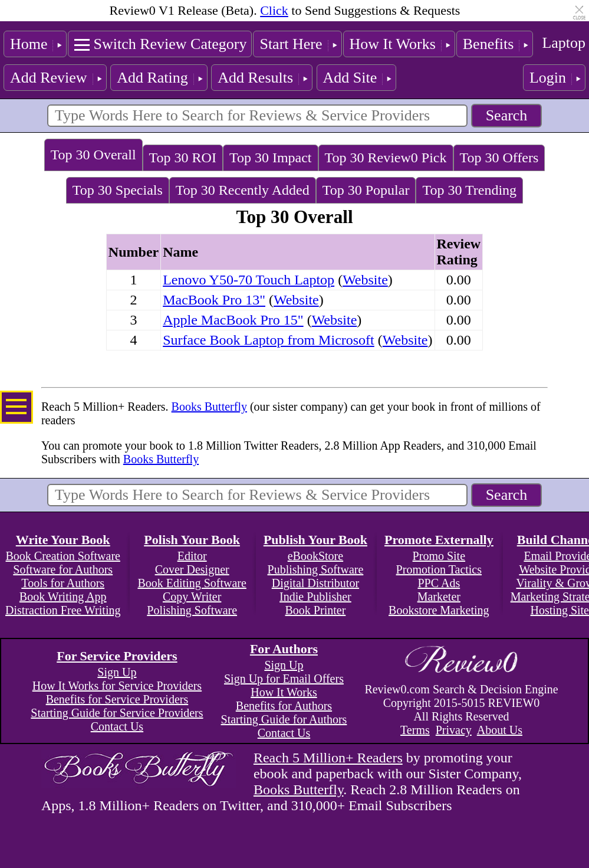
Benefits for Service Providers (117, 699)
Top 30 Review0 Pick (386, 158)
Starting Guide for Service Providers (117, 713)
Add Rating (152, 78)
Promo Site (439, 556)
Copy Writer (192, 597)
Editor (192, 556)
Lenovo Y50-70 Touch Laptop (249, 280)
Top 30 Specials (118, 190)
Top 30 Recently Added (243, 190)
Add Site (350, 78)
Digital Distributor (315, 583)
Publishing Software (316, 569)
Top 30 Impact (271, 158)
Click (274, 10)
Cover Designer (192, 569)
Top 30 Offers (499, 158)
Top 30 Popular (366, 190)
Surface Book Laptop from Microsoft (269, 340)
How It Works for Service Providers (117, 686)
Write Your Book (63, 540)
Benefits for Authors (284, 706)
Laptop (564, 43)
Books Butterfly (209, 407)
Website (365, 280)
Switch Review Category (170, 44)
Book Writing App (63, 597)
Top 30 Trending (469, 190)
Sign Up (117, 672)
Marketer (439, 597)
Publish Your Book (315, 540)
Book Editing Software (192, 583)
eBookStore (315, 556)
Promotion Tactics (439, 569)
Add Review (49, 78)
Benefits (488, 44)
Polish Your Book (192, 540)
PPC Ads (439, 583)
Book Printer (316, 610)
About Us (500, 730)
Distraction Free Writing (63, 610)
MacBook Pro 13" (214, 300)
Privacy (454, 730)
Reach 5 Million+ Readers (328, 758)
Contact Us (117, 726)
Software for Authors (63, 569)
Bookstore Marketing (439, 610)
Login (548, 78)
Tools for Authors (63, 583)
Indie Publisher (315, 597)
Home (29, 44)
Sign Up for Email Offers (284, 679)
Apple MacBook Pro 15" (233, 320)
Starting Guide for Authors (284, 719)
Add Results (255, 78)
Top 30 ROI (183, 158)
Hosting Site (560, 610)
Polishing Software (192, 610)
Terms (415, 730)
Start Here (291, 44)
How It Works (393, 44)
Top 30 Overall (93, 155)
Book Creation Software (63, 556)
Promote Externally (439, 540)
